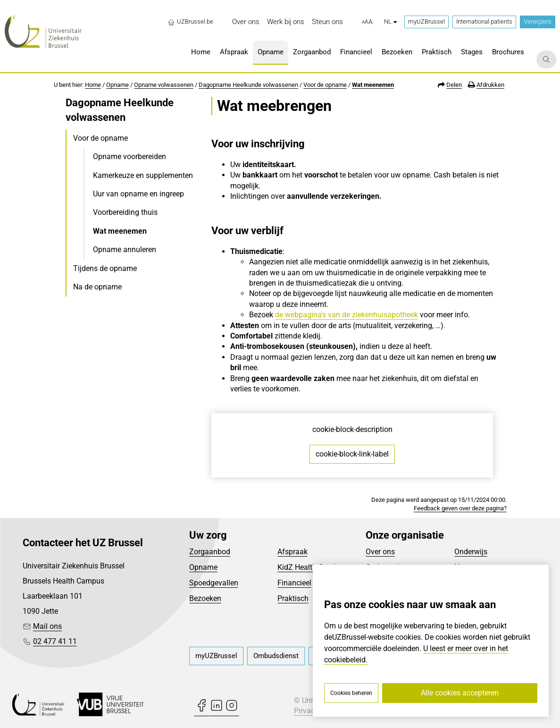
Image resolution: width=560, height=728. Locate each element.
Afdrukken (490, 85)
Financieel (294, 583)
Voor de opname (325, 85)
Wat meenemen (373, 85)
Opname (117, 85)
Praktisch (293, 598)
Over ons (380, 552)
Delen (454, 85)
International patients (484, 21)
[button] (367, 22)
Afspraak (293, 552)
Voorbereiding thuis (125, 212)
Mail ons (47, 626)
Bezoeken (205, 598)
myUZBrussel (426, 21)
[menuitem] (246, 22)
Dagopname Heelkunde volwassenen (248, 85)
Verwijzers (538, 21)
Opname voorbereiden (130, 157)
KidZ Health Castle (308, 567)
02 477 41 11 (55, 641)
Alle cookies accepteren (460, 693)
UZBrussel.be (190, 22)
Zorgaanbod (210, 552)
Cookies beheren (351, 693)
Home (93, 85)
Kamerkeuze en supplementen (143, 175)
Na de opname (97, 287)
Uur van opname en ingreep (138, 194)
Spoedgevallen (214, 583)
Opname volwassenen (164, 85)
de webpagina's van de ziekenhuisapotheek (347, 315)
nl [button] (390, 21)
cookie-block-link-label (352, 454)
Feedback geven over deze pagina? (460, 508)
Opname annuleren (125, 250)
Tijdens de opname (105, 268)
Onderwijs (471, 552)
